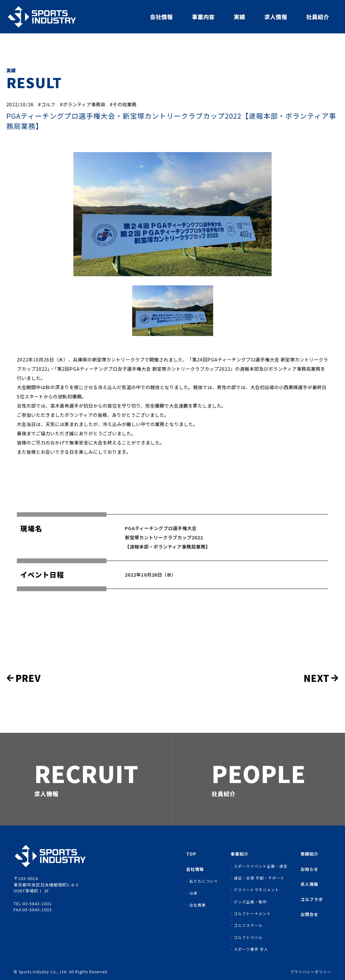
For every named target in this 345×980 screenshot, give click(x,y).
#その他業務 (123, 104)
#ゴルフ (47, 104)
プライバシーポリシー (311, 972)
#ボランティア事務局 (83, 104)
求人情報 (276, 17)
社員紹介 (318, 17)
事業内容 (203, 17)
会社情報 (161, 17)
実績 (240, 17)
